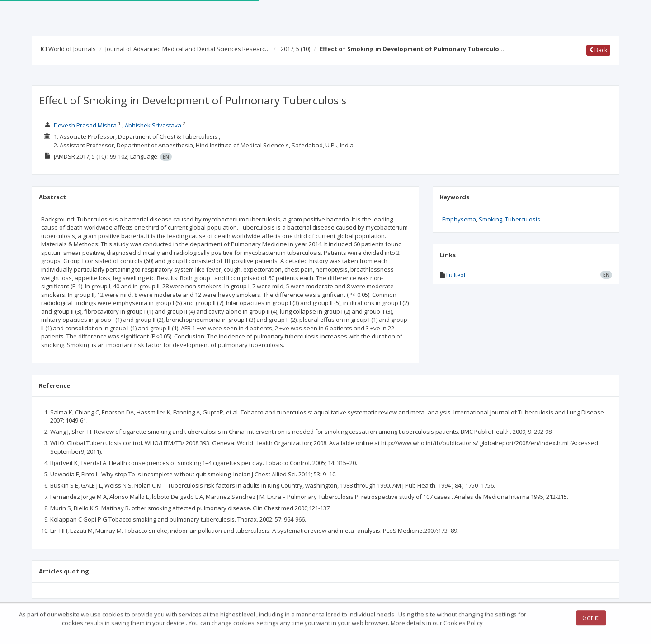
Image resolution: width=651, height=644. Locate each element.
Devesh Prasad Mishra (85, 125)
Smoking (491, 219)
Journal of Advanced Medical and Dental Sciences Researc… (188, 49)
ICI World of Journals (68, 49)
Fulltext (456, 275)
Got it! (591, 618)
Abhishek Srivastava (153, 125)
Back (598, 50)
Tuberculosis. (523, 219)
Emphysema (459, 219)
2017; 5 (295, 49)
